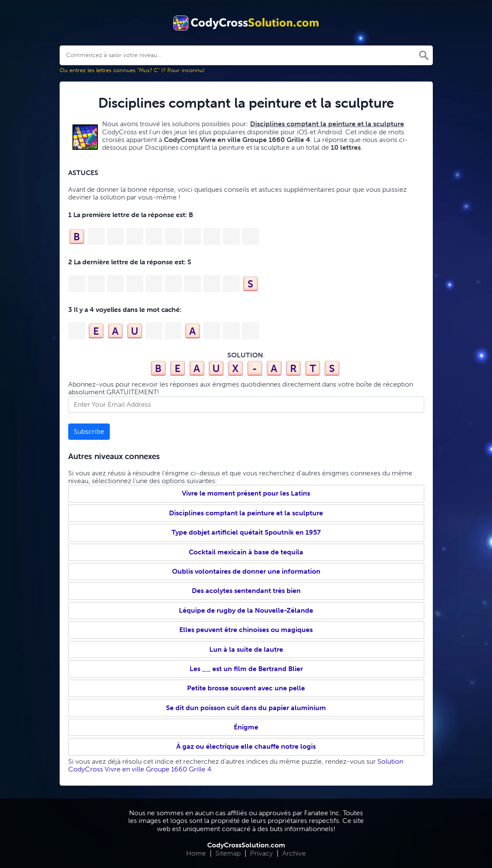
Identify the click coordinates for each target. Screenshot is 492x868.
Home (196, 853)
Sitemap (228, 853)
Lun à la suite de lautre (246, 649)
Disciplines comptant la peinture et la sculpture (246, 513)
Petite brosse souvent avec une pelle (246, 688)
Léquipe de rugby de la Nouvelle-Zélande (246, 610)
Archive (294, 853)
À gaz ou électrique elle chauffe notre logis (246, 746)
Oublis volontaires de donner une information (246, 571)
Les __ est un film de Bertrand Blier (246, 669)
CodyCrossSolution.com (246, 845)
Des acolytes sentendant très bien (246, 591)
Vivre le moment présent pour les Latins (246, 493)
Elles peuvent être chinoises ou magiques (246, 630)
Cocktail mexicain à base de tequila (246, 552)
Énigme (246, 727)
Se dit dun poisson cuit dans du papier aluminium (246, 708)
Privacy (261, 853)
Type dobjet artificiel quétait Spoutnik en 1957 (246, 532)
